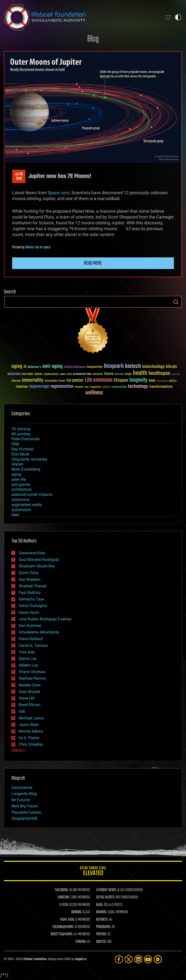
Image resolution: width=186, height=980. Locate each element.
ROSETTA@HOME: (62, 934)
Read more (93, 263)
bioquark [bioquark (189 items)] (114, 366)
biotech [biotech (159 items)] (133, 366)
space (47, 247)
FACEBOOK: (62, 890)
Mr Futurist (21, 800)
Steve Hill (27, 698)
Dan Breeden (30, 579)
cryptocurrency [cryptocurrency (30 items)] (51, 374)
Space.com (59, 193)
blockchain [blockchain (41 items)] (14, 374)
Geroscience (22, 788)
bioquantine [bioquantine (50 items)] (95, 367)
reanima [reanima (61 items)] (22, 387)
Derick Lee (27, 659)
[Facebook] (119, 959)
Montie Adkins (31, 731)
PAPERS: (101, 934)
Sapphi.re (81, 959)
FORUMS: (81, 942)
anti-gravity (21, 485)
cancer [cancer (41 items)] (38, 374)
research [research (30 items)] (79, 387)
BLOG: (100, 905)
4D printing (21, 434)
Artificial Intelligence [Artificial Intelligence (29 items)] (75, 367)
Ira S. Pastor (29, 738)
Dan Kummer (30, 626)
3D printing (21, 429)
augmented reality (27, 505)
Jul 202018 (19, 177)
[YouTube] (148, 959)
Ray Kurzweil (22, 449)
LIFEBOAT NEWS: (106, 890)
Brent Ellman (30, 705)
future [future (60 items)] (109, 374)
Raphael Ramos (32, 678)
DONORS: (77, 912)
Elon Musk (20, 454)
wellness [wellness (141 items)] (94, 393)
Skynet (17, 464)
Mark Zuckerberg (26, 469)
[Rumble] (158, 959)
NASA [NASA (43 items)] (152, 381)
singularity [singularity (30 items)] (96, 387)
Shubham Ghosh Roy (37, 566)
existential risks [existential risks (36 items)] (82, 374)
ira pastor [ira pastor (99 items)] (75, 380)
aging (16, 474)
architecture (21, 489)
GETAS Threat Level (93, 872)
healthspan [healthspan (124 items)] (159, 374)
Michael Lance (31, 718)
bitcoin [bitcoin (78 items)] (171, 367)
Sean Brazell (29, 692)
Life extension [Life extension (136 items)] (99, 380)
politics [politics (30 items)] (173, 381)
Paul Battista (30, 593)
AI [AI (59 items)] (25, 367)
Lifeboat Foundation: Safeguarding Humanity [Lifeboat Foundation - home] (81, 17)
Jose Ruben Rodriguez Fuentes (45, 619)
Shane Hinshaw (32, 672)
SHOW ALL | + (19, 751)
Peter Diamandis (26, 439)
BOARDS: (102, 912)
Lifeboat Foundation (35, 959)
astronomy (21, 500)
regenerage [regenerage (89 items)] (39, 387)
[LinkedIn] (138, 959)
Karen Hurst (29, 612)
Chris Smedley (31, 744)
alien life (19, 479)
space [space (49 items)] (106, 387)
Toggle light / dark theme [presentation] (178, 17)
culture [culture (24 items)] (63, 374)
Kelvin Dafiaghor (33, 606)
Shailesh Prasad (33, 586)
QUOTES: (101, 942)
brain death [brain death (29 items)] (27, 374)
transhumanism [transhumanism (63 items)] (161, 387)
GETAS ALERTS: (105, 897)
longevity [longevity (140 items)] (138, 380)
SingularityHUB (24, 818)
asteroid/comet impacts (32, 494)
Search (176, 302)
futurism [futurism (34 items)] (119, 374)
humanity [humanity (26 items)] (176, 374)
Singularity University (29, 459)
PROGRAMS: (104, 927)
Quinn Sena (29, 573)
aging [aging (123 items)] (17, 367)
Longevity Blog (24, 794)
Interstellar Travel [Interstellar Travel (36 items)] (55, 381)
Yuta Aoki (27, 652)
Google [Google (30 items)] (128, 374)
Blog (93, 39)
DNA (15, 444)
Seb (22, 711)
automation (21, 510)
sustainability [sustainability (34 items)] (119, 387)
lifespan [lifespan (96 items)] (121, 380)
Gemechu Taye (31, 599)
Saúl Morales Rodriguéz (39, 560)
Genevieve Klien (32, 553)
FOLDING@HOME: (63, 927)
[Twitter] (129, 959)
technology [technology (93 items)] (138, 387)
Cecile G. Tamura (33, 646)
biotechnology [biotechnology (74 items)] (153, 367)
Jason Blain (29, 725)
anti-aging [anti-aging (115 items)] (53, 367)
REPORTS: (102, 920)
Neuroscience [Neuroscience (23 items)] (162, 381)
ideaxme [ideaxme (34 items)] (16, 381)
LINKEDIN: (63, 897)
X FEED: (64, 905)
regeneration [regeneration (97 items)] (62, 386)
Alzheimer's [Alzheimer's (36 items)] (34, 367)
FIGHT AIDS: (67, 920)
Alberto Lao (32, 247)
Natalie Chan (30, 685)
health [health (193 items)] (140, 373)
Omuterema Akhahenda (39, 632)
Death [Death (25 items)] (69, 374)
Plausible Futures (26, 812)
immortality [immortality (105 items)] (33, 380)
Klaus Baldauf (31, 639)
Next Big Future (24, 806)
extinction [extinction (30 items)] (98, 374)
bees (15, 515)
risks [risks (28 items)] (87, 387)
